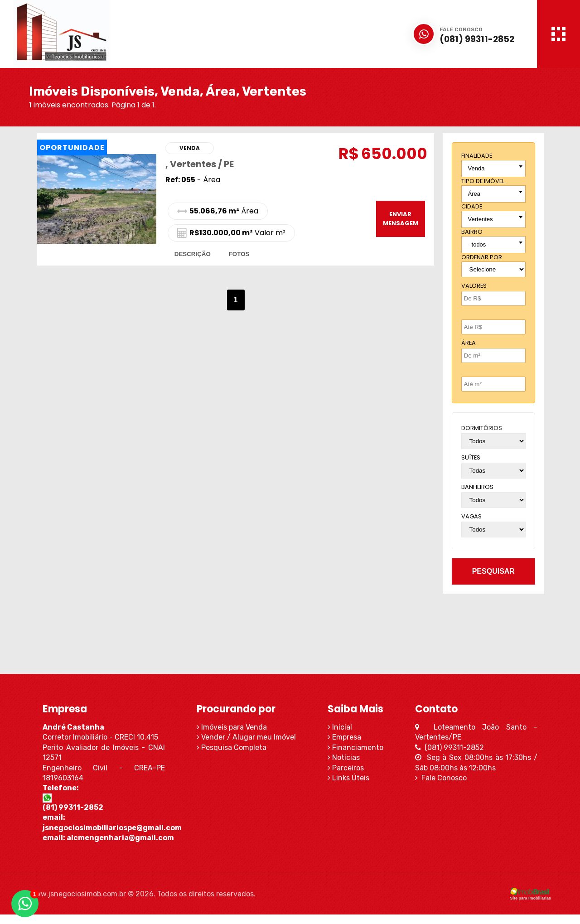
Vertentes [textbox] (481, 219)
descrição (193, 254)
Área (469, 343)
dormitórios (482, 428)
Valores (474, 286)
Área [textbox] (474, 194)
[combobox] (493, 169)
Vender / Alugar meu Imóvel (244, 737)
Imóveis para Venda (229, 727)
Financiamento (359, 747)
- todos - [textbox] (479, 244)
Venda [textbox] (476, 168)
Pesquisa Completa (229, 747)
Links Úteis (352, 778)
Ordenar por (482, 257)
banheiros (477, 487)
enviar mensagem (400, 219)
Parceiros (349, 768)
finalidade (477, 156)
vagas (471, 516)
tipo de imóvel (483, 181)
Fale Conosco (450, 778)
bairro (472, 232)
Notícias (347, 757)
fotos (239, 254)
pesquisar (493, 571)
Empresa (348, 737)
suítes (471, 457)
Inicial (343, 727)
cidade (472, 206)
